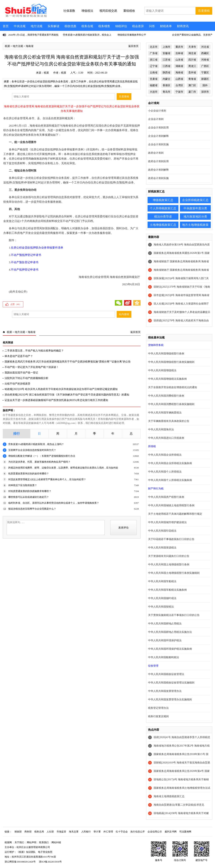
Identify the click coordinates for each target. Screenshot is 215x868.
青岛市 (166, 92)
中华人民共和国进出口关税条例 (166, 438)
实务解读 (53, 26)
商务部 (28, 832)
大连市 (154, 92)
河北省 (205, 47)
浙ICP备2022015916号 (50, 862)
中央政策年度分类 (195, 208)
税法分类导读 (163, 217)
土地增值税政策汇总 (163, 225)
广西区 (205, 66)
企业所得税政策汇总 (195, 200)
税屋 (7, 46)
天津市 (192, 47)
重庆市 (179, 47)
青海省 (192, 79)
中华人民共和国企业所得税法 (165, 455)
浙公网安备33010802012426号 (20, 862)
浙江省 (154, 60)
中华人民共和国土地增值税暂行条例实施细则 (174, 573)
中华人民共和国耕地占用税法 (165, 624)
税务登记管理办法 (158, 708)
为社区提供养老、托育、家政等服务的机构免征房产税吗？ (39, 462)
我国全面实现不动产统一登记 (21, 373)
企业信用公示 (155, 832)
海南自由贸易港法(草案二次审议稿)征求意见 (179, 805)
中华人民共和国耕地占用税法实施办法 (170, 632)
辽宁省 (154, 66)
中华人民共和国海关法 (161, 430)
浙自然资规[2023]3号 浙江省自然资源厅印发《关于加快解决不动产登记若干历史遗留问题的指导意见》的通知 (67, 395)
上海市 (166, 47)
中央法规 (20, 26)
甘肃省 (154, 79)
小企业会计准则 (157, 111)
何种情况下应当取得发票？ (23, 485)
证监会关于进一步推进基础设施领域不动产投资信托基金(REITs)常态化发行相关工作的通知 (56, 400)
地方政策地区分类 (195, 217)
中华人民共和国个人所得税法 (165, 472)
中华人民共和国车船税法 (162, 581)
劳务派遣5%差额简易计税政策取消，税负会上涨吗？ (36, 444)
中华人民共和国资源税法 (162, 548)
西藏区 (205, 53)
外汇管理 (108, 832)
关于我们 (19, 842)
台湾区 (179, 85)
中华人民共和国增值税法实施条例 (167, 379)
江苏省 (166, 60)
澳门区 (192, 85)
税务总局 (39, 832)
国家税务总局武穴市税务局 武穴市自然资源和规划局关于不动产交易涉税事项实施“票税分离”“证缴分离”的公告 (68, 362)
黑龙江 (192, 66)
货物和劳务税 (156, 345)
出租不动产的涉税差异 (17, 384)
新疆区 (205, 79)
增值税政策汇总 (163, 200)
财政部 (18, 832)
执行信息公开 (138, 832)
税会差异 (138, 26)
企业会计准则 (156, 119)
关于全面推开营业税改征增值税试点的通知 (173, 387)
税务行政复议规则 (158, 716)
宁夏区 (205, 73)
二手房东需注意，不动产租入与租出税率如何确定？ (34, 351)
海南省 (30, 46)
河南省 (205, 60)
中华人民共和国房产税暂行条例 (166, 497)
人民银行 (86, 832)
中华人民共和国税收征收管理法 (166, 674)
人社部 (50, 832)
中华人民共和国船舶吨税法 (164, 657)
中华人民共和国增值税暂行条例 (166, 354)
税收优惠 (70, 26)
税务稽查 (104, 26)
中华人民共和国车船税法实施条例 (167, 590)
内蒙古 (166, 79)
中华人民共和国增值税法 (162, 370)
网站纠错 (56, 842)
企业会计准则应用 (158, 128)
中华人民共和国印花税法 (162, 531)
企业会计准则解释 (158, 136)
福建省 (154, 85)
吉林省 (179, 53)
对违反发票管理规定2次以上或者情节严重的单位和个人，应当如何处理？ (47, 479)
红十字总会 (122, 832)
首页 (6, 26)
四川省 (192, 60)
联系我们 (44, 842)
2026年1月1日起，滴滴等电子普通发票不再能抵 (33, 35)
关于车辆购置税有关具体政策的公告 (169, 421)
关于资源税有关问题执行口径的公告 (169, 556)
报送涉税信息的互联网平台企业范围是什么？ (32, 509)
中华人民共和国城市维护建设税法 (167, 522)
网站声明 (32, 842)
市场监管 (61, 832)
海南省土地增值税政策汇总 (169, 796)
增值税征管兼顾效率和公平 (132, 35)
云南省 (154, 73)
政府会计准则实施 (158, 178)
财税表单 (166, 26)
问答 (152, 26)
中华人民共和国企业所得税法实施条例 (170, 463)
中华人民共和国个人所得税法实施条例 (170, 480)
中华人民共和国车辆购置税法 (165, 413)
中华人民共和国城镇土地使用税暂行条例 (171, 505)
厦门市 (192, 92)
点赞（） (16, 304)
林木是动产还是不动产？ (19, 356)
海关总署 (74, 832)
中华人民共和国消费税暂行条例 (166, 396)
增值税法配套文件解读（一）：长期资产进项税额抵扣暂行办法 (42, 456)
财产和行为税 (156, 489)
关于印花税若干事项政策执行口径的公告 (171, 539)
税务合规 (87, 26)
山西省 (179, 79)
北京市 (154, 47)
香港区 (166, 85)
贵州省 (192, 73)
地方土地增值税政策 (195, 225)
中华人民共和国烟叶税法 (162, 598)
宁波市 (179, 92)
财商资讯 (183, 26)
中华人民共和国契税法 (161, 607)
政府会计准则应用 (158, 161)
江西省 (166, 66)
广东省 (154, 53)
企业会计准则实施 (158, 144)
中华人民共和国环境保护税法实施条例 (170, 649)
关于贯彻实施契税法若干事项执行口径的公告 (174, 615)
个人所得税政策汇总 (163, 208)
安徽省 (166, 53)
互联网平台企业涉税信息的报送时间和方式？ (32, 450)
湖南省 (179, 66)
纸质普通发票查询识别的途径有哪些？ (29, 474)
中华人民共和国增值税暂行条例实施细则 (171, 362)
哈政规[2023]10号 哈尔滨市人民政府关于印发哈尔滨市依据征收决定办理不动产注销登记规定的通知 (61, 389)
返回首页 (133, 46)
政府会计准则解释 (158, 170)
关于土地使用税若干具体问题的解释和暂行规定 (175, 514)
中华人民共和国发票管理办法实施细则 (170, 700)
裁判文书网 (171, 832)
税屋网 (8, 842)
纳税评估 (121, 26)
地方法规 (37, 26)
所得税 (152, 446)
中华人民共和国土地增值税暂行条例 (169, 565)
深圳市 (205, 92)
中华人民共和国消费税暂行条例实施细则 (171, 404)
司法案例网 (185, 832)
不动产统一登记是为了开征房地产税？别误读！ (32, 367)
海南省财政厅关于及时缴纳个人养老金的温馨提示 (182, 312)
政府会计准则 (156, 153)
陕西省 (166, 73)
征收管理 (153, 666)
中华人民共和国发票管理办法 (165, 691)
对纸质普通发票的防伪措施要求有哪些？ (30, 491)
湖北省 (192, 53)
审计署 (97, 832)
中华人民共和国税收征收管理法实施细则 (171, 683)
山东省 (179, 60)
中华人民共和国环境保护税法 (165, 640)
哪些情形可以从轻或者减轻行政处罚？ (29, 497)
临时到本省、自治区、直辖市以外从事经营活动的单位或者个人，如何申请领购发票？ (54, 503)
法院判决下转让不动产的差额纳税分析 (26, 378)
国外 (205, 85)
